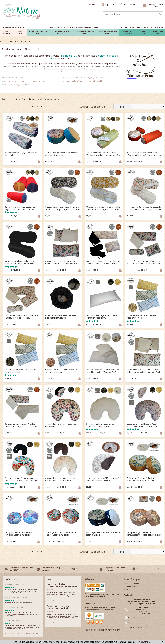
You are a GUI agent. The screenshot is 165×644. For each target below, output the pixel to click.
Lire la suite (52, 600)
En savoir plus (144, 642)
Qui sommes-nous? (131, 584)
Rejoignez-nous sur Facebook (139, 627)
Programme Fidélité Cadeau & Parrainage (116, 569)
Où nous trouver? (135, 623)
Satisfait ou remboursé (84, 569)
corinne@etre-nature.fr (137, 617)
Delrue (11, 620)
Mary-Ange (12, 607)
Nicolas (11, 584)
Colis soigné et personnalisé (148, 569)
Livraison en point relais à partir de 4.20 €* (22, 569)
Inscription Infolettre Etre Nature (102, 630)
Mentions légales (130, 586)
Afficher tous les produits (93, 107)
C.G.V (126, 589)
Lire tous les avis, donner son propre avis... (22, 633)
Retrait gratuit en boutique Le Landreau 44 (53, 569)
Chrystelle (12, 597)
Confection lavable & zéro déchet (22, 49)
